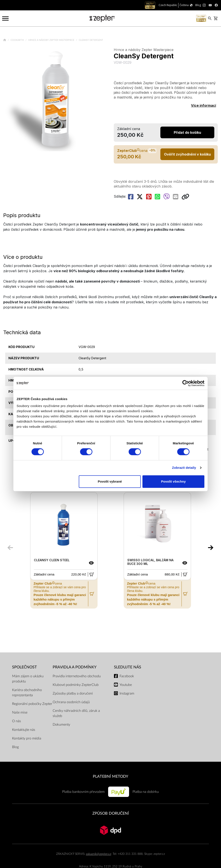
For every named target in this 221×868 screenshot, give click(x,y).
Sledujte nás (128, 667)
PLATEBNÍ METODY (110, 777)
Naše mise (20, 712)
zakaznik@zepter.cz (98, 854)
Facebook (127, 676)
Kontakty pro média (27, 738)
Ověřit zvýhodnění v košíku (187, 154)
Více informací (204, 105)
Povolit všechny (173, 481)
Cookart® (18, 40)
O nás (17, 721)
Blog (15, 747)
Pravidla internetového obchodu (77, 676)
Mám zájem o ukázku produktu (28, 679)
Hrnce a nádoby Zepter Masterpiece (52, 40)
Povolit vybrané (110, 481)
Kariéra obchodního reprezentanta (27, 693)
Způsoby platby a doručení (73, 693)
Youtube (126, 685)
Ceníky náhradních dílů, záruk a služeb (76, 713)
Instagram (127, 693)
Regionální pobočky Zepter (32, 704)
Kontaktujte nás (24, 730)
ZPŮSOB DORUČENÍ (111, 813)
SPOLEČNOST (24, 667)
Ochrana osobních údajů (71, 702)
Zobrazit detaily (184, 468)
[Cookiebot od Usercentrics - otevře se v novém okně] (185, 383)
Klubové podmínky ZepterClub (76, 685)
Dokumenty (61, 725)
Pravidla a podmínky (75, 667)
